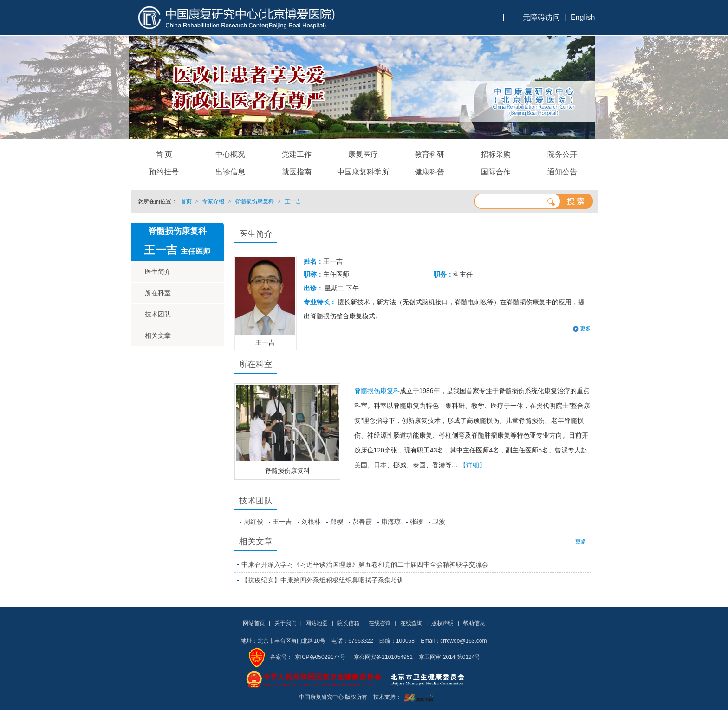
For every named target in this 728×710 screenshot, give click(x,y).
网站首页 (254, 623)
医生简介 (158, 271)
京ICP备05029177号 (320, 657)
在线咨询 (380, 623)
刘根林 (311, 522)
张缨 (416, 522)
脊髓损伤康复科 (287, 471)
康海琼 (391, 522)
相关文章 (158, 336)
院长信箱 (348, 623)
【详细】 (473, 465)
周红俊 (253, 522)
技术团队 (158, 314)
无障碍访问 (541, 17)
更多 (585, 329)
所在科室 (158, 293)
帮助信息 (474, 623)
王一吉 (282, 522)
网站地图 (317, 623)
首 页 (164, 154)
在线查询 (411, 623)
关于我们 (286, 623)
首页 (186, 201)
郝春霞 (362, 522)
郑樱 (337, 522)
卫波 (439, 522)
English (583, 17)
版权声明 (442, 623)
